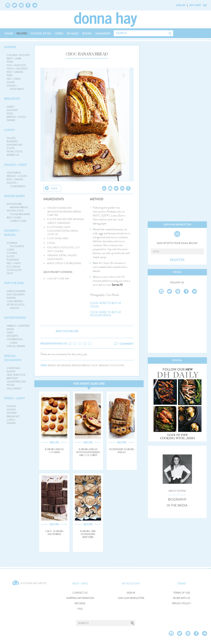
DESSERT (12, 413)
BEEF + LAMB (14, 59)
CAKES (11, 250)
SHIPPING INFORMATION (80, 598)
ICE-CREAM (13, 267)
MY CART (195, 5)
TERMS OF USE (182, 593)
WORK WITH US (182, 598)
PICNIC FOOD (15, 152)
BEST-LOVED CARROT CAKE (17, 219)
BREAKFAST (12, 99)
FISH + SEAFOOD (16, 65)
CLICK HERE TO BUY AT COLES (105, 305)
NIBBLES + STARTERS (18, 326)
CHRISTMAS (13, 368)
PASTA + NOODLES (17, 69)
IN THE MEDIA (177, 506)
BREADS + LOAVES (17, 176)
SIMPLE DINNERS (16, 291)
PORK (10, 62)
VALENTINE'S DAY (16, 382)
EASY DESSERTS (16, 295)
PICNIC (11, 385)
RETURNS (80, 604)
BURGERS (12, 141)
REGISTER (177, 260)
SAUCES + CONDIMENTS (16, 184)
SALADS (11, 138)
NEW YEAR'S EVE (16, 375)
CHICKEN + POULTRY (18, 55)
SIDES (10, 333)
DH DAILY (73, 33)
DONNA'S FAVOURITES (16, 245)
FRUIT (10, 273)
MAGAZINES (103, 33)
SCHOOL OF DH (41, 33)
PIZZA (10, 75)
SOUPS (11, 82)
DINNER (10, 47)
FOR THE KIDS (14, 283)
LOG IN (181, 5)
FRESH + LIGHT (15, 398)
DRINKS (11, 120)
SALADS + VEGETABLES (15, 87)
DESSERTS (12, 336)
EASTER (11, 372)
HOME (9, 33)
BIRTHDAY (12, 378)
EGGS (10, 114)
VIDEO (59, 33)
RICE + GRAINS (15, 72)
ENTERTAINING (15, 318)
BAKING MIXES (14, 196)
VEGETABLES (14, 173)
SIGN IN (131, 593)
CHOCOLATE (14, 270)
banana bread (81, 366)
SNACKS (11, 406)
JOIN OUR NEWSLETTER (131, 598)
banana (66, 366)
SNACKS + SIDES (15, 165)
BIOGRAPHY (177, 500)
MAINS (10, 329)
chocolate (117, 366)
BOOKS (87, 33)
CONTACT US (80, 593)
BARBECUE (13, 155)
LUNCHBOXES (15, 301)
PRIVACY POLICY (182, 604)
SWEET (11, 107)
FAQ (80, 609)
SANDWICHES (15, 145)
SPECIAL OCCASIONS (13, 358)
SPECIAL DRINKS (16, 346)
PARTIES (11, 298)
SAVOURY (12, 110)
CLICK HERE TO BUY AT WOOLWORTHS (105, 314)
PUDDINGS (13, 260)
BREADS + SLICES (16, 117)
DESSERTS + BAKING (12, 233)
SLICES (11, 256)
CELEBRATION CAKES (15, 341)
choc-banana (100, 366)
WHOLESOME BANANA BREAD (17, 206)
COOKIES (12, 253)
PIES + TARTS (14, 79)
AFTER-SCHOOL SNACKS (16, 306)
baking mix (54, 366)
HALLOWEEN (14, 389)
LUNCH (9, 130)
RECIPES (22, 33)
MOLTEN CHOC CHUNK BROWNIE (18, 212)
